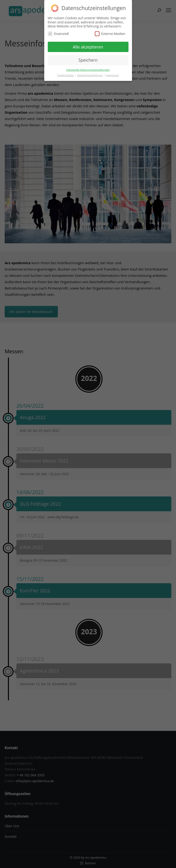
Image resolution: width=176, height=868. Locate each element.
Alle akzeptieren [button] (88, 47)
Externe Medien (110, 34)
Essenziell (58, 34)
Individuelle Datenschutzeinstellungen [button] (88, 70)
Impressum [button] (112, 75)
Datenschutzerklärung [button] (90, 75)
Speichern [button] (88, 60)
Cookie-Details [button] (66, 75)
